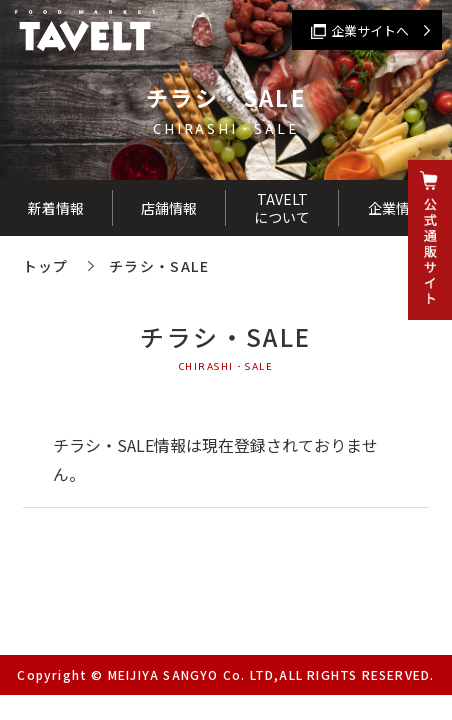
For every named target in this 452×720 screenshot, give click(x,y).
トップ (46, 266)
